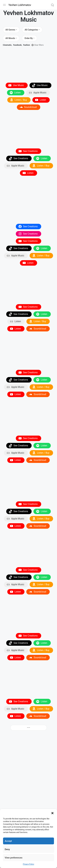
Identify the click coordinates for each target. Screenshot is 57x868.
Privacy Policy (29, 864)
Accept (8, 841)
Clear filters (39, 45)
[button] (52, 813)
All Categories (31, 30)
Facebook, (18, 45)
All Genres (10, 30)
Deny (7, 849)
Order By (29, 38)
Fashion (27, 45)
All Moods (10, 38)
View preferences (14, 858)
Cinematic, (7, 45)
